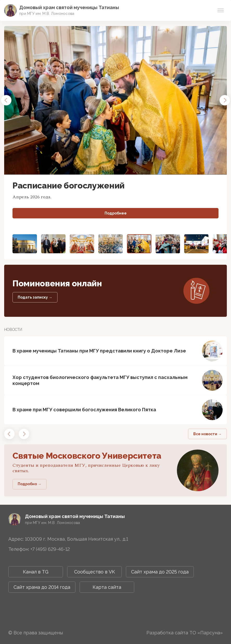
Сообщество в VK (95, 572)
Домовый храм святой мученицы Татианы (69, 7)
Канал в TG (36, 572)
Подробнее (116, 213)
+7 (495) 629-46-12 (50, 549)
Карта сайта (107, 587)
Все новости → (207, 434)
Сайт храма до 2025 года (160, 572)
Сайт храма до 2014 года (42, 587)
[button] (6, 100)
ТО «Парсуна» (206, 633)
